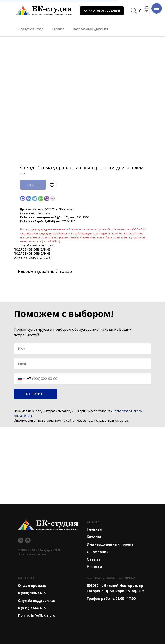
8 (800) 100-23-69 (32, 593)
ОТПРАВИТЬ (35, 394)
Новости (94, 567)
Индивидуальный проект (110, 544)
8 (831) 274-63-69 (32, 608)
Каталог (94, 537)
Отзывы (94, 559)
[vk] (21, 540)
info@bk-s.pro (43, 615)
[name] (82, 349)
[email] (82, 364)
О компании (98, 552)
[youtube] (28, 540)
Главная (94, 529)
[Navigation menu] (157, 8)
